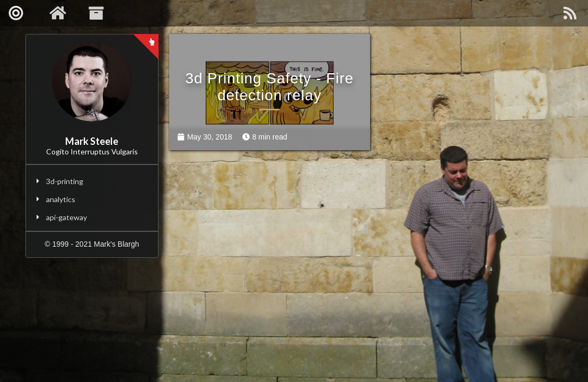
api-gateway (67, 217)
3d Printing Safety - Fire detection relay (266, 84)
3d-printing (65, 181)
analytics (61, 199)
